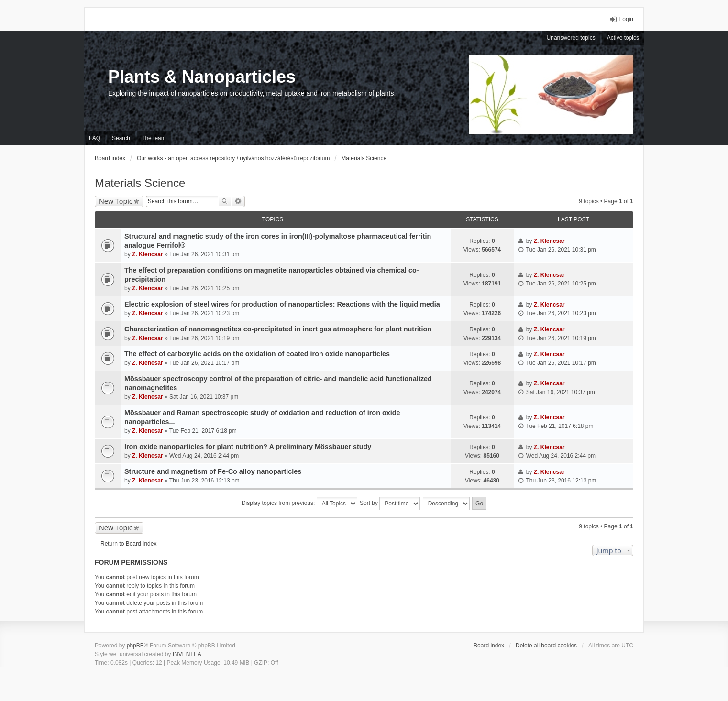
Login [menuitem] (626, 19)
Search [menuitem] (121, 138)
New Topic (116, 201)
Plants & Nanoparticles (202, 77)
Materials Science (140, 183)
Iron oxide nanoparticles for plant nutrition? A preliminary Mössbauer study (248, 447)
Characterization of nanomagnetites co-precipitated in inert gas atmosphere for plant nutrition (278, 329)
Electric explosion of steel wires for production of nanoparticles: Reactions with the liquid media (282, 304)
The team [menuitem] (154, 138)
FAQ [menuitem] (95, 138)
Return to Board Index (128, 544)
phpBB (135, 646)
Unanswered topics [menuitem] (571, 38)
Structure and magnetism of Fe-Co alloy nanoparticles (213, 471)
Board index (489, 646)
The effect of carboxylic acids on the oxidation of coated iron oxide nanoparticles (257, 354)
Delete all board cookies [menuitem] (546, 646)
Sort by (390, 504)
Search (225, 201)
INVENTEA (187, 654)
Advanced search (238, 201)
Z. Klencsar (148, 254)
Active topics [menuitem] (623, 38)
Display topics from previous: (299, 504)
